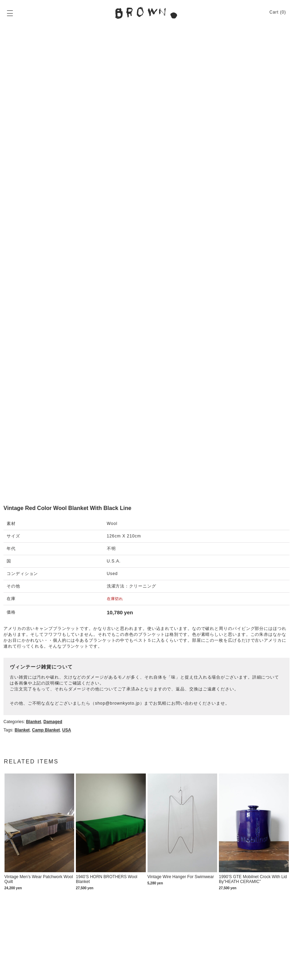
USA (67, 730)
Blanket (34, 722)
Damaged (53, 722)
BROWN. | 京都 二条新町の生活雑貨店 (146, 13)
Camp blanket (46, 730)
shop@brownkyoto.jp (117, 703)
